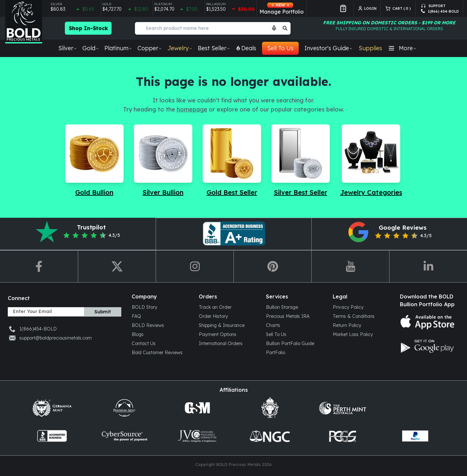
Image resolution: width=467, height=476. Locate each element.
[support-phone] (440, 12)
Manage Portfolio (281, 9)
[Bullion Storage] (294, 307)
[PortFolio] (294, 352)
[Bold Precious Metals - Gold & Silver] (24, 22)
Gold (91, 48)
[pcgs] (342, 436)
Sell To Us (280, 48)
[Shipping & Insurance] (227, 325)
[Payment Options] (227, 334)
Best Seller (214, 48)
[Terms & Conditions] (361, 316)
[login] (369, 8)
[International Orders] (227, 343)
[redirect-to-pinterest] (233, 234)
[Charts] (294, 325)
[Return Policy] (361, 325)
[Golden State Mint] (197, 408)
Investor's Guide (329, 48)
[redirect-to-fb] (39, 266)
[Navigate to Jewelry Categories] (371, 161)
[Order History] (227, 316)
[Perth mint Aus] (342, 408)
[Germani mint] (52, 408)
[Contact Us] (160, 343)
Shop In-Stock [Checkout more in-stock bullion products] (88, 28)
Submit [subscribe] (103, 312)
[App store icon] (428, 322)
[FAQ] (160, 316)
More (402, 48)
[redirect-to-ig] (195, 266)
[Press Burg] (125, 408)
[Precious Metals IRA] (294, 316)
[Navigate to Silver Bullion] (163, 161)
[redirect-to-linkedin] (428, 266)
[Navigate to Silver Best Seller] (301, 161)
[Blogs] (160, 334)
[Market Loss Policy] (361, 334)
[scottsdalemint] (270, 408)
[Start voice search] (274, 28)
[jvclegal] (197, 436)
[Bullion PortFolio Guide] (294, 343)
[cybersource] (125, 436)
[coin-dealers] (52, 436)
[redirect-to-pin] (272, 266)
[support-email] (440, 5)
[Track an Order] (227, 307)
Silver (68, 48)
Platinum (118, 48)
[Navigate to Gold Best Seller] (232, 161)
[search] (285, 28)
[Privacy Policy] (361, 307)
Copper (150, 48)
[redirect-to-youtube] (350, 266)
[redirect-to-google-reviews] (389, 234)
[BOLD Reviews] (160, 325)
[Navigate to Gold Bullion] (94, 161)
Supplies (370, 48)
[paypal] (415, 436)
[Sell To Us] (294, 334)
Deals (246, 48)
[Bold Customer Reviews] (160, 352)
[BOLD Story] (160, 307)
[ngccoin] (270, 436)
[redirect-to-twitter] (117, 266)
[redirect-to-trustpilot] (78, 234)
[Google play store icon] (428, 346)
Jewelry (180, 48)
